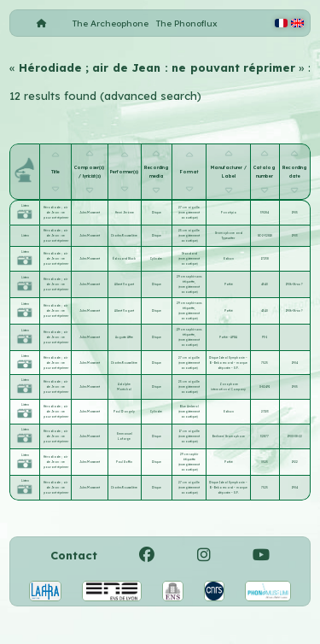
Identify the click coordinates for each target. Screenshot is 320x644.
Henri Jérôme (125, 213)
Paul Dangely (124, 412)
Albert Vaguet (124, 284)
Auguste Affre (124, 337)
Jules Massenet (90, 213)
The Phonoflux (187, 23)
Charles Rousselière (124, 236)
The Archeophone (111, 23)
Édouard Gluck (124, 259)
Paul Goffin (124, 462)
